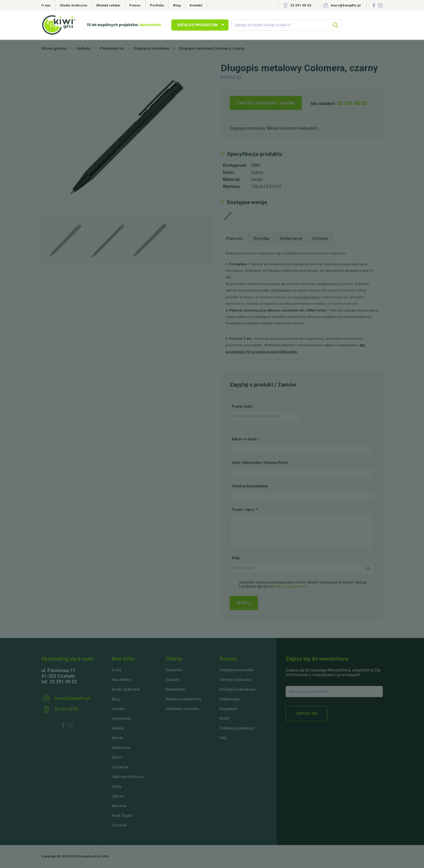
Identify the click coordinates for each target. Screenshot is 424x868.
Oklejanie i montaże (182, 709)
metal (256, 179)
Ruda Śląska (122, 815)
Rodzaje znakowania (237, 689)
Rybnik (117, 738)
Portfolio (157, 5)
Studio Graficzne (73, 5)
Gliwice (118, 728)
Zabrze (118, 796)
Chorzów (119, 825)
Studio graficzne (126, 689)
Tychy (116, 786)
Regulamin (229, 709)
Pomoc (135, 5)
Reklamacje (230, 699)
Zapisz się (307, 713)
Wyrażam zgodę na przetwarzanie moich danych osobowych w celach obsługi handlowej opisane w (303, 584)
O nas (46, 5)
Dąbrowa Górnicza (127, 777)
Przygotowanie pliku (237, 670)
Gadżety (173, 680)
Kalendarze (175, 689)
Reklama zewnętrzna (183, 699)
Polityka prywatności (237, 728)
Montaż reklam (108, 5)
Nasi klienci (121, 680)
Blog (177, 5)
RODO (225, 718)
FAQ (223, 738)
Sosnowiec (121, 718)
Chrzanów (120, 767)
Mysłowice (121, 748)
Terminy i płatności (236, 680)
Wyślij (244, 603)
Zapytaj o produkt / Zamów (266, 103)
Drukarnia (174, 670)
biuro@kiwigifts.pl (346, 5)
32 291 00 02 (301, 5)
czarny (257, 172)
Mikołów (119, 806)
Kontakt (196, 5)
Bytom (117, 757)
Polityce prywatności (291, 587)
